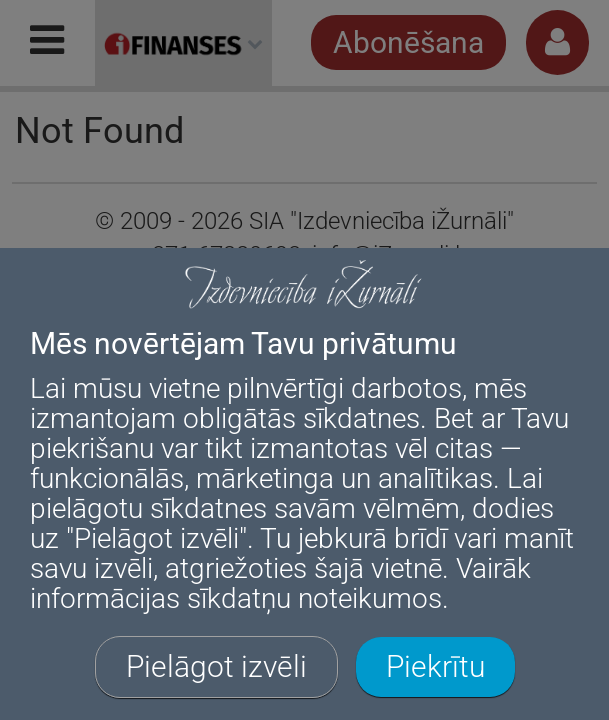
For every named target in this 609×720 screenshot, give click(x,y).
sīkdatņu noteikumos (314, 598)
